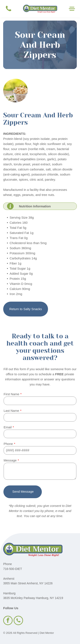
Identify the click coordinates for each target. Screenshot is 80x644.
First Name (11, 394)
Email (8, 427)
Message (10, 460)
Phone (8, 444)
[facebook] (8, 621)
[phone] (18, 621)
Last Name (11, 411)
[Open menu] (72, 9)
